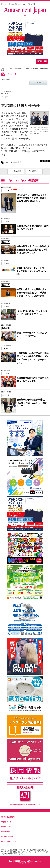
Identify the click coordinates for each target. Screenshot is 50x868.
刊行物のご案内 (8, 817)
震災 (19, 162)
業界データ (6, 822)
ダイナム (5, 97)
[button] (42, 61)
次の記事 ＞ (34, 171)
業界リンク (6, 827)
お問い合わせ (7, 836)
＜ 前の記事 (16, 171)
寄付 (15, 162)
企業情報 (6, 832)
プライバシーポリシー (10, 841)
